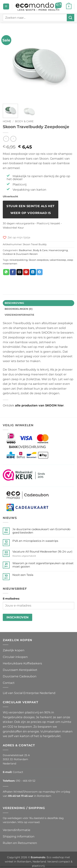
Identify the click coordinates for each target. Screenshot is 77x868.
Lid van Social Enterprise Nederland (29, 693)
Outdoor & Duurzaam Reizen (20, 254)
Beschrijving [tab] (14, 303)
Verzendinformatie (17, 830)
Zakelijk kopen (14, 650)
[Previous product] (13, 139)
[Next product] (6, 139)
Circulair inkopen (15, 657)
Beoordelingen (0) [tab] (19, 309)
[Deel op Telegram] (40, 272)
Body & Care (24, 121)
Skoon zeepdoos (39, 260)
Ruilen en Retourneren (20, 843)
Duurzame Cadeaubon (20, 676)
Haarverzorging (58, 250)
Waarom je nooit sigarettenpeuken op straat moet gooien (43, 565)
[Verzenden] (71, 17)
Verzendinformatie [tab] (19, 315)
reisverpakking (19, 260)
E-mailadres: (11, 599)
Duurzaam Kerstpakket (20, 670)
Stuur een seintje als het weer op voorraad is (31, 210)
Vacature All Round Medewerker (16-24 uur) (42, 552)
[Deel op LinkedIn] (33, 272)
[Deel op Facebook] (13, 272)
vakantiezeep (58, 260)
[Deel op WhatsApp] (6, 272)
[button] (6, 7)
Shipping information (19, 836)
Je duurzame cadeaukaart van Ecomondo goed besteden (41, 531)
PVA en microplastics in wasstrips (35, 541)
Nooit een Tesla (23, 575)
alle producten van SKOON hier (39, 405)
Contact (9, 683)
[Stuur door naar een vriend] (20, 272)
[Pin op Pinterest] (26, 272)
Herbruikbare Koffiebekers (22, 663)
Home (7, 121)
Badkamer (25, 250)
